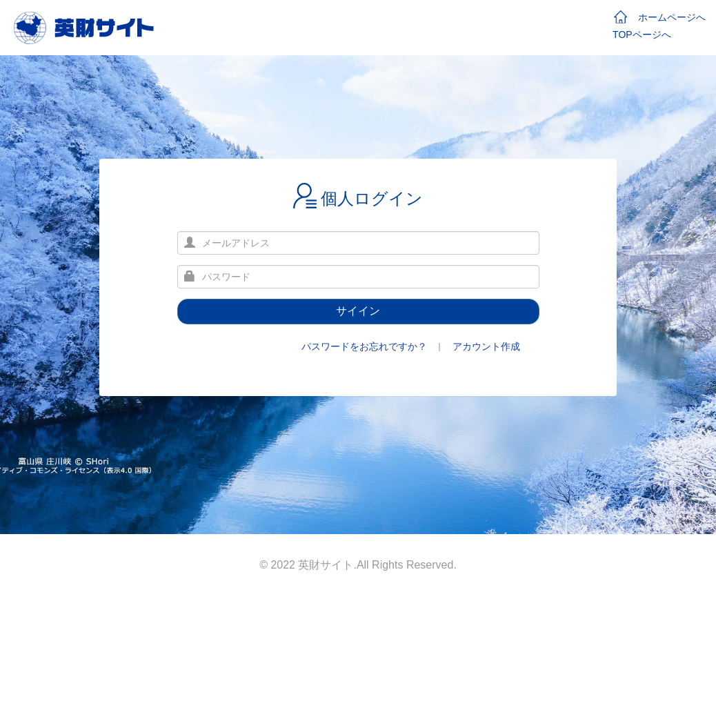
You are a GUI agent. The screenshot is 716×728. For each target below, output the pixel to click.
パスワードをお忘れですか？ (364, 346)
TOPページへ (642, 35)
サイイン (358, 311)
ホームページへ (660, 17)
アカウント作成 (486, 346)
